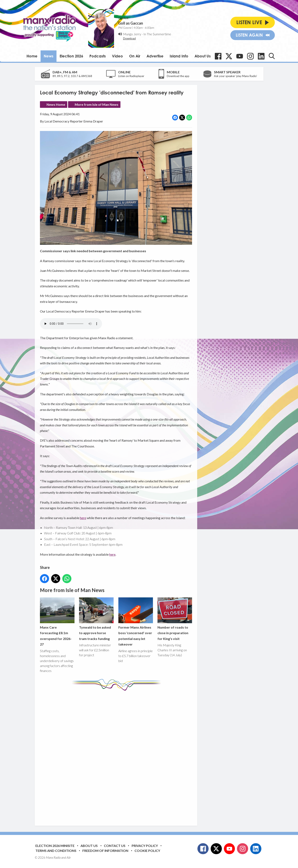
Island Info (179, 56)
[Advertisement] (118, 755)
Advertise (155, 56)
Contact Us (115, 846)
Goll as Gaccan (131, 23)
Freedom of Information (105, 851)
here (83, 518)
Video (117, 56)
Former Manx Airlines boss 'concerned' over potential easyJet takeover (135, 622)
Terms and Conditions (56, 851)
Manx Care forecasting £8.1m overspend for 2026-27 (57, 622)
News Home (56, 104)
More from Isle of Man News (97, 104)
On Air (135, 56)
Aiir (69, 857)
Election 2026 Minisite (55, 846)
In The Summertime (157, 34)
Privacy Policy (145, 846)
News (49, 56)
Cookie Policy (147, 851)
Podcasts (98, 56)
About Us (203, 56)
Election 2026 (71, 56)
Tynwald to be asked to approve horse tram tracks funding (96, 619)
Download (129, 38)
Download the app (178, 76)
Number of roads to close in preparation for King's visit (175, 619)
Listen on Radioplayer (131, 76)
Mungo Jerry (132, 34)
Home (32, 56)
